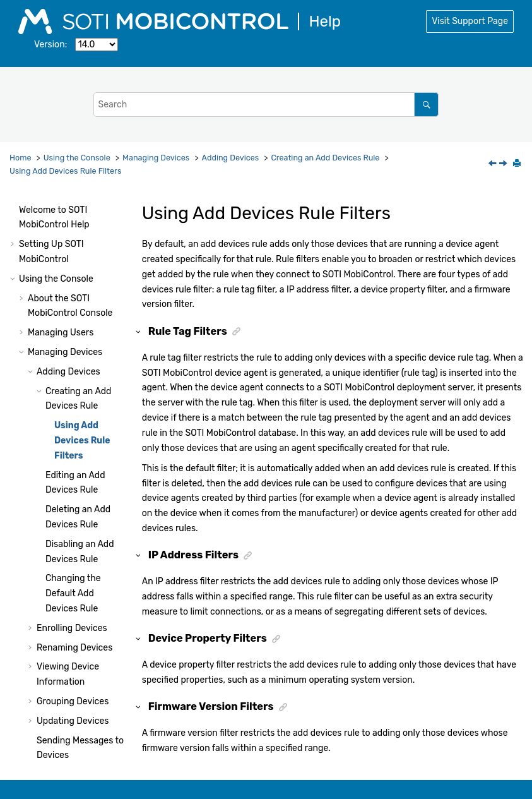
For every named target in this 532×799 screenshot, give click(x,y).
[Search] (426, 105)
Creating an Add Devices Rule (325, 158)
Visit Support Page (470, 21)
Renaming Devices (74, 562)
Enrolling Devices (72, 543)
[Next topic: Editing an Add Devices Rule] (504, 165)
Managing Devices (156, 158)
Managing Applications (74, 743)
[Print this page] (518, 164)
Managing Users (61, 247)
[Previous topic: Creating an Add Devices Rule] (494, 165)
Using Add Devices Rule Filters (65, 171)
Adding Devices (231, 158)
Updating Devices (73, 636)
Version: (50, 45)
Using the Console (77, 158)
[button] (23, 213)
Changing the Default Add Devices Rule (73, 508)
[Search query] (266, 105)
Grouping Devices (73, 616)
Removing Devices (74, 689)
